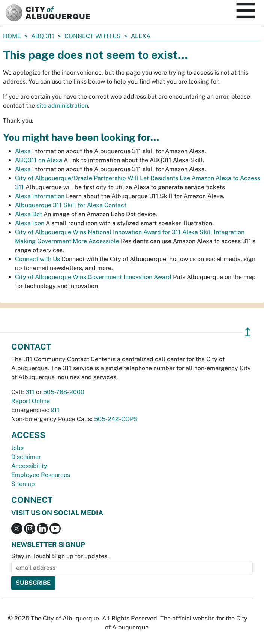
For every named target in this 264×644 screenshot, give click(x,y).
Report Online (31, 401)
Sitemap (23, 484)
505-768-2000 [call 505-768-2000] (64, 392)
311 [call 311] (30, 392)
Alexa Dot (28, 214)
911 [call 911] (55, 410)
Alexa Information (40, 196)
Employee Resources (41, 475)
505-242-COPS (116, 419)
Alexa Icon (30, 223)
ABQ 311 (43, 36)
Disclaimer (26, 457)
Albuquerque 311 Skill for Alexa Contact (71, 205)
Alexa (23, 151)
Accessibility (29, 466)
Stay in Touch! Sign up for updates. (60, 556)
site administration (62, 105)
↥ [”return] (248, 332)
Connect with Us (93, 36)
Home (12, 36)
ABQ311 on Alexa (39, 160)
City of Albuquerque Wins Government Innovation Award (93, 277)
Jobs (17, 448)
